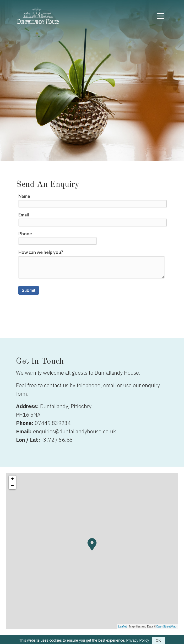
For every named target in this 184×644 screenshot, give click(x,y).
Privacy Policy (138, 640)
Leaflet (122, 626)
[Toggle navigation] (161, 16)
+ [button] (12, 479)
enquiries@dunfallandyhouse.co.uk (74, 431)
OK (158, 640)
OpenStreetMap (166, 626)
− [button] (12, 486)
